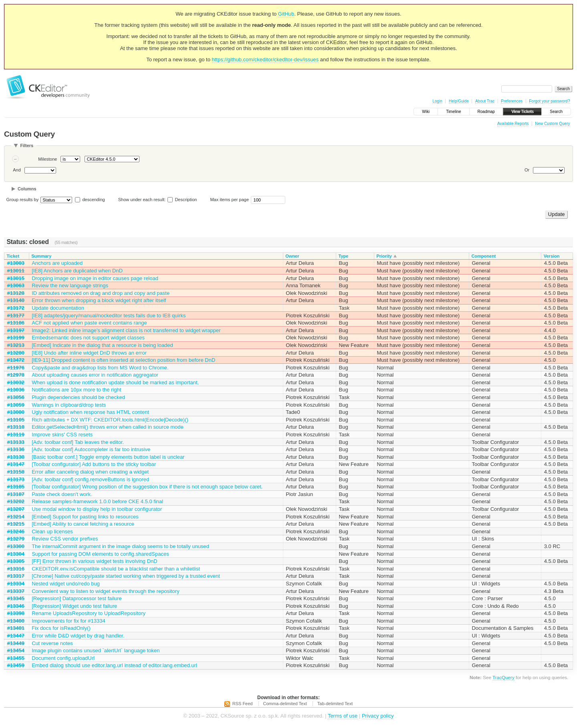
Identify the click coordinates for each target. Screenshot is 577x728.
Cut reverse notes (52, 643)
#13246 (16, 531)
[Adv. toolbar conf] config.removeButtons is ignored (90, 479)
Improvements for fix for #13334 (69, 621)
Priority (384, 256)
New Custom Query (552, 124)
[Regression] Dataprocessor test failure (77, 598)
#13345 (16, 598)
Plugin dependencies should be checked (78, 397)
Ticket (13, 256)
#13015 (16, 278)
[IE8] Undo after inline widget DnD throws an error (89, 353)
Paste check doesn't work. (62, 494)
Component (483, 256)
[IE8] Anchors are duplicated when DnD (77, 271)
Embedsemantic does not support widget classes (88, 338)
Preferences (512, 101)
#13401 (16, 628)
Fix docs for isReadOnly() (61, 628)
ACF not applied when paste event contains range (89, 323)
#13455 (16, 658)
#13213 (16, 345)
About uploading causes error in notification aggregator (95, 375)
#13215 (16, 524)
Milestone (47, 159)
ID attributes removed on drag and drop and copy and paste (101, 293)
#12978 (16, 375)
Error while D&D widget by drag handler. (78, 636)
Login (437, 101)
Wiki (426, 112)
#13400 (16, 621)
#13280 (16, 353)
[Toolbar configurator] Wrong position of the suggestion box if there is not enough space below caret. (147, 487)
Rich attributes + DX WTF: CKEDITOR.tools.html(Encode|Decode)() (110, 420)
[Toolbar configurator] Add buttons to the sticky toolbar (94, 464)
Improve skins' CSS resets (62, 435)
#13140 (16, 300)
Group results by (23, 200)
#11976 (16, 368)
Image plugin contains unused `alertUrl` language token (96, 650)
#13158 (16, 472)
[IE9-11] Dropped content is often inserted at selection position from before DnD (123, 360)
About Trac (485, 101)
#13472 (16, 360)
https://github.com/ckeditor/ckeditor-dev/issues (265, 59)
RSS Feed (243, 704)
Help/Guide (459, 101)
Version (552, 256)
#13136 (16, 449)
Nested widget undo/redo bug (66, 584)
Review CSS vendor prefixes (65, 539)
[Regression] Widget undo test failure (74, 606)
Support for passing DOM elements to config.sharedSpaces (100, 554)
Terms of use (343, 716)
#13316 (16, 569)
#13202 (16, 501)
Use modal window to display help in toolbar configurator (97, 509)
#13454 (16, 650)
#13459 (16, 665)
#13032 (16, 382)
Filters (27, 145)
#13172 (16, 308)
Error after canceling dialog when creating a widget (90, 472)
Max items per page (229, 200)
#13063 (16, 285)
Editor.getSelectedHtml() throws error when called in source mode (108, 427)
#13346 (16, 606)
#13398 (16, 613)
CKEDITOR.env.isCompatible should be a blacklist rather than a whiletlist (116, 569)
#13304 (16, 554)
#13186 (16, 323)
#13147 (16, 464)
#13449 (16, 643)
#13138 (16, 457)
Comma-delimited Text (285, 704)
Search (556, 112)
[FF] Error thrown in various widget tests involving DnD (95, 561)
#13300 (16, 546)
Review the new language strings (70, 285)
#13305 (16, 561)
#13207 (16, 509)
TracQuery (503, 677)
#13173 (16, 479)
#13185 (16, 487)
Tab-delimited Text (335, 704)
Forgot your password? (549, 101)
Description (182, 200)
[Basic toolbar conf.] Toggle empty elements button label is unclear (108, 457)
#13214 (16, 517)
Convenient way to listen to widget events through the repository (106, 591)
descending (93, 200)
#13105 (16, 420)
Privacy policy (378, 716)
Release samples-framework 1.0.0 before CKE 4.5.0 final (97, 501)
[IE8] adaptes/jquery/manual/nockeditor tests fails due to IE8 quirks (109, 316)
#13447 (16, 636)
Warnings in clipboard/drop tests (69, 405)
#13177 (16, 316)
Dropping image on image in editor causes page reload (95, 278)
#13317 (16, 576)
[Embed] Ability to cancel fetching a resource (83, 524)
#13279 (16, 539)
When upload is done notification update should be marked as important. (115, 382)
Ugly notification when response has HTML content (90, 412)
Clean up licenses (52, 531)
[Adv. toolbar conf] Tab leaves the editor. (78, 442)
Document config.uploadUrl (63, 658)
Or (527, 170)
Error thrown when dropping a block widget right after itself (99, 300)
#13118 (16, 427)
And (17, 170)
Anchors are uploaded (57, 263)
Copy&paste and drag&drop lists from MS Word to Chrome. (100, 368)
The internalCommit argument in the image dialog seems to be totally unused (120, 546)
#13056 (16, 397)
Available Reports (513, 124)
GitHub (286, 14)
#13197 (16, 330)
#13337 (16, 591)
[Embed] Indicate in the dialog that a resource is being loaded (102, 345)
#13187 (16, 494)
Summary (41, 256)
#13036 (16, 390)
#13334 (16, 584)
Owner (292, 256)
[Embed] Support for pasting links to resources (85, 517)
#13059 (16, 405)
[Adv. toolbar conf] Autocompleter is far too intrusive (91, 449)
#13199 (16, 338)
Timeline (453, 112)
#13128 (16, 293)
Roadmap (486, 112)
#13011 (16, 271)
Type (343, 256)
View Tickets (522, 112)
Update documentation (58, 308)
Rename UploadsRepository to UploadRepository (89, 613)
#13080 (16, 412)
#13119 (16, 435)
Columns (27, 189)
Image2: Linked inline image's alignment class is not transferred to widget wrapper (126, 330)
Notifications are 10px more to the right (76, 390)
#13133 (16, 442)
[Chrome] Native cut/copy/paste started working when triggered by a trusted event (126, 576)
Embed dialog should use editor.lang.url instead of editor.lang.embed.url (114, 665)
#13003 (16, 263)
